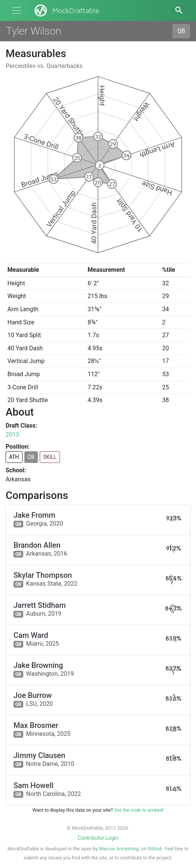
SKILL (50, 457)
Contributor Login (98, 838)
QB (181, 31)
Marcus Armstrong (119, 849)
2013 (12, 435)
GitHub (155, 849)
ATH (14, 457)
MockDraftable (66, 11)
